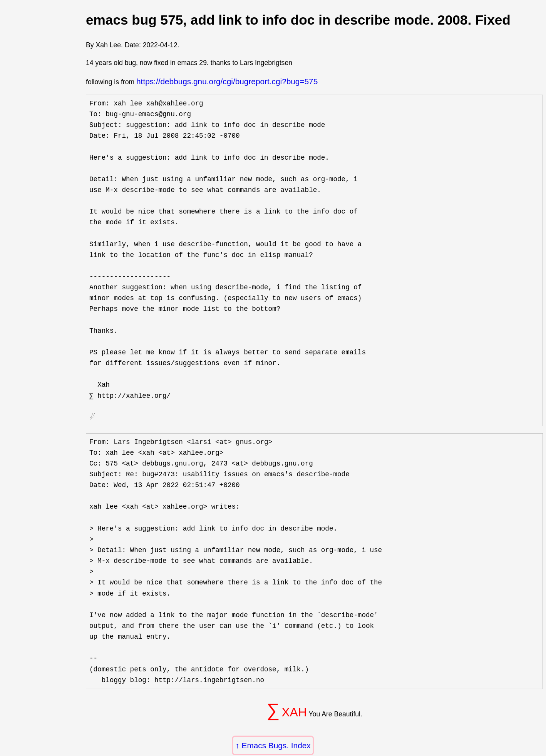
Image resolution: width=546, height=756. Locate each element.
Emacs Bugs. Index (276, 745)
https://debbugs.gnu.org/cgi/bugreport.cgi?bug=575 (227, 81)
